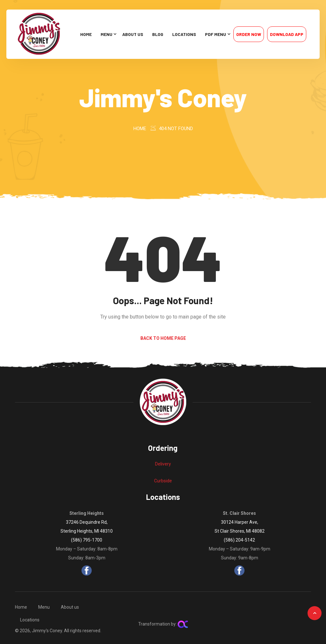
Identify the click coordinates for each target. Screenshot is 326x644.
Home (86, 34)
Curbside (163, 481)
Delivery (163, 464)
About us (133, 34)
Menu (106, 34)
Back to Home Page (163, 338)
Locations (184, 34)
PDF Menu (216, 34)
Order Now (249, 34)
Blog (158, 34)
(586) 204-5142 (239, 540)
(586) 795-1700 (87, 540)
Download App (287, 34)
